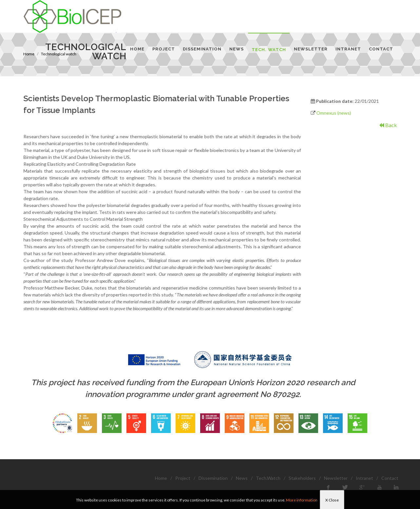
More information (302, 500)
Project (183, 478)
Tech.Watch (268, 478)
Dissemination (213, 478)
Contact (390, 478)
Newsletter (336, 478)
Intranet (364, 478)
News (242, 478)
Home (161, 478)
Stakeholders (302, 478)
